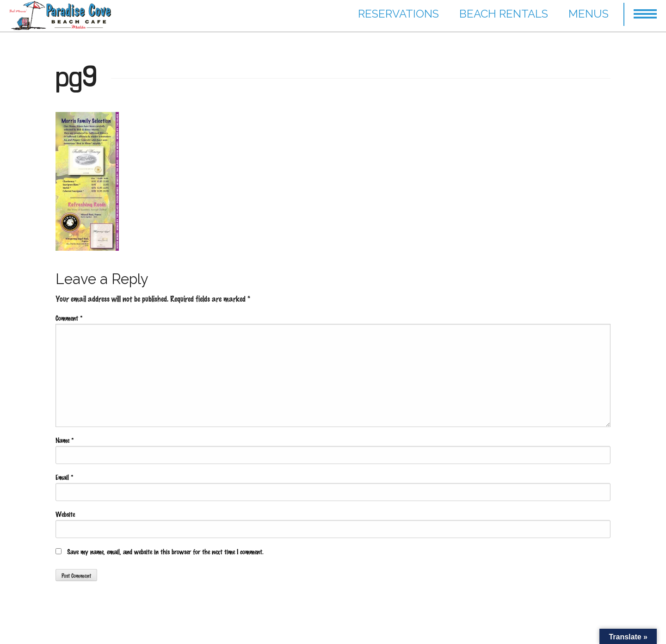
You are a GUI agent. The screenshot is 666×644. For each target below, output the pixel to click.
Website (65, 514)
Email (64, 477)
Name (65, 440)
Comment (69, 318)
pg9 (76, 76)
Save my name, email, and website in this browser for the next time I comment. (165, 551)
